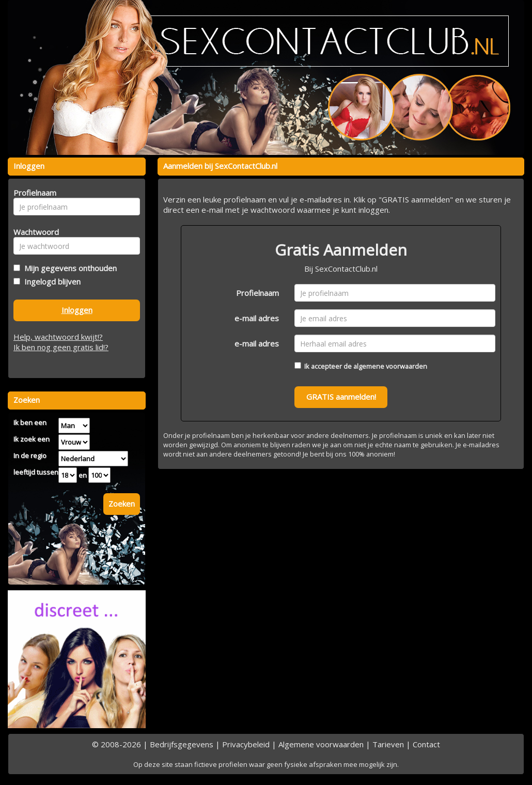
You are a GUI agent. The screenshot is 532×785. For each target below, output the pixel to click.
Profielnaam (257, 293)
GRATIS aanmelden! (341, 397)
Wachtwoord (33, 232)
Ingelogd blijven (50, 281)
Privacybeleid (246, 744)
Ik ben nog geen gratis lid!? (61, 347)
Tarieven (388, 744)
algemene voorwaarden (390, 366)
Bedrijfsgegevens (182, 744)
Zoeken (122, 504)
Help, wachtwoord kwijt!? (58, 337)
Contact (426, 744)
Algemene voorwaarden (321, 744)
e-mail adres (257, 318)
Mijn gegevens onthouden (68, 268)
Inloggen (77, 310)
